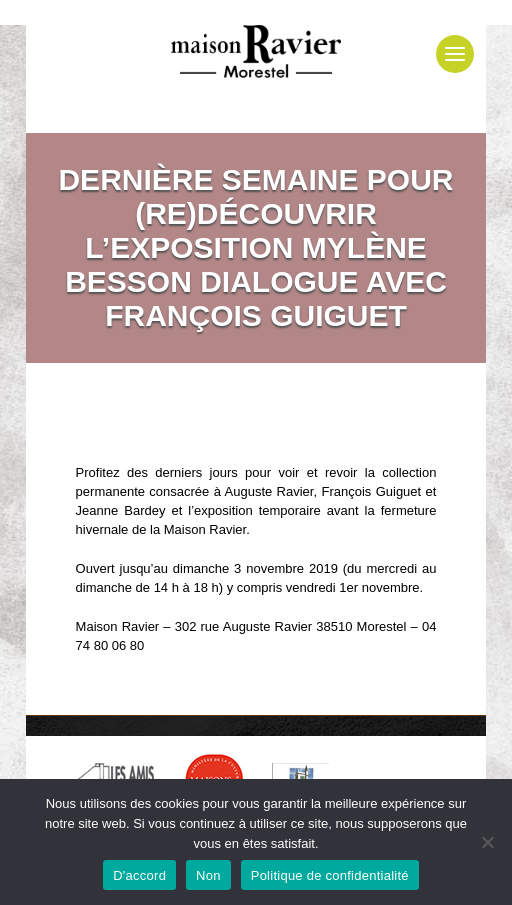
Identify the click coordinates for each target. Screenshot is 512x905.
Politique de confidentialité (330, 875)
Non (208, 875)
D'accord (139, 875)
